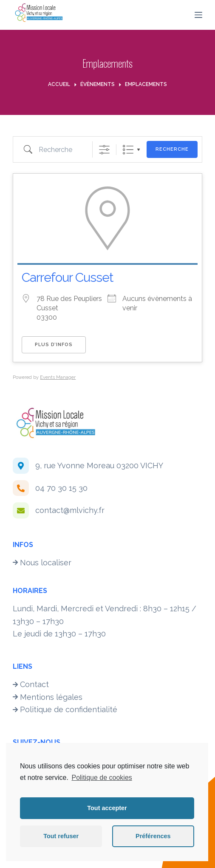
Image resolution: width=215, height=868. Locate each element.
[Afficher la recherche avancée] (104, 150)
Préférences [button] (153, 836)
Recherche (172, 149)
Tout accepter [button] (107, 808)
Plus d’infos (54, 345)
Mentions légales (48, 697)
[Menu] (198, 15)
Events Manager (58, 377)
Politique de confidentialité (65, 709)
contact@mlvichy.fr (70, 510)
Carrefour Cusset (68, 277)
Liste (128, 150)
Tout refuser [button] (61, 836)
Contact (31, 684)
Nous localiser (42, 563)
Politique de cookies (102, 778)
